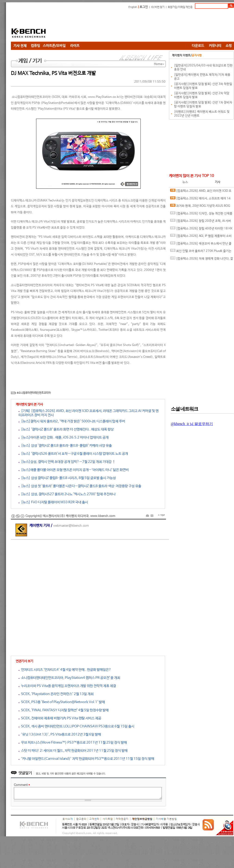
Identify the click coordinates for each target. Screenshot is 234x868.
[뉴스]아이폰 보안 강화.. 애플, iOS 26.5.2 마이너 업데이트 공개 (64, 437)
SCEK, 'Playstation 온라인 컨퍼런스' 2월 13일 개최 (56, 694)
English (133, 7)
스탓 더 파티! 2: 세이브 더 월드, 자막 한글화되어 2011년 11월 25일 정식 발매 (73, 751)
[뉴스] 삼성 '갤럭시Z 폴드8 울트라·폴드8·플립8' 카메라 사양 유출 (65, 446)
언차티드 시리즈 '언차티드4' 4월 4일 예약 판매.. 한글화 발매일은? (65, 670)
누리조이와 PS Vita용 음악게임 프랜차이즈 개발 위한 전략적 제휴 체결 (67, 686)
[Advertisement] (83, 26)
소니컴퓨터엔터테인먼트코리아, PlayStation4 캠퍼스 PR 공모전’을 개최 (69, 678)
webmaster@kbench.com (71, 526)
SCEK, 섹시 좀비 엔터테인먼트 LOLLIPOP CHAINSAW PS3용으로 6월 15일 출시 (76, 726)
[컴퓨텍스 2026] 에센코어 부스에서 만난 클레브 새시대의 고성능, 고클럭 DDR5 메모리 (201, 245)
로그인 (144, 7)
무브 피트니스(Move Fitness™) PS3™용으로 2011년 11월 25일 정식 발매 (73, 743)
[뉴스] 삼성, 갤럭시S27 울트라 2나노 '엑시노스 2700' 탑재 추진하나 (67, 494)
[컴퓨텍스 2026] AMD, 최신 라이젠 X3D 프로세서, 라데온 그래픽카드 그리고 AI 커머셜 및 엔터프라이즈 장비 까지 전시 (201, 192)
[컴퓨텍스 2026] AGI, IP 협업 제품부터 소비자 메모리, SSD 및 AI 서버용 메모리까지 (201, 237)
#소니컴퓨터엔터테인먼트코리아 (34, 393)
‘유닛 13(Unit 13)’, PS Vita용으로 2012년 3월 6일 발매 (60, 734)
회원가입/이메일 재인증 (180, 7)
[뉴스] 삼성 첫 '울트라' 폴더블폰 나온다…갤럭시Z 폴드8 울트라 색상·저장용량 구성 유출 (80, 486)
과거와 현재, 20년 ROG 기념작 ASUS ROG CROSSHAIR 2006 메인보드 (200, 207)
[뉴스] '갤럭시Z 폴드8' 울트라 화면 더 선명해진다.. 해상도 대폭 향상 (66, 429)
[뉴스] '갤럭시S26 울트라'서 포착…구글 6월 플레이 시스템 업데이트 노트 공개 (73, 454)
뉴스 (185, 182)
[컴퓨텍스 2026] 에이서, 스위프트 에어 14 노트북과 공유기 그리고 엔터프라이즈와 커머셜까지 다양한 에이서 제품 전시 (201, 199)
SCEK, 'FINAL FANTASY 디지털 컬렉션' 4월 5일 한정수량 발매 (64, 710)
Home (158, 64)
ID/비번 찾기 (158, 7)
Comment (22, 785)
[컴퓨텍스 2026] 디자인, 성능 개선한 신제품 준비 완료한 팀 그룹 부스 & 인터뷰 (201, 215)
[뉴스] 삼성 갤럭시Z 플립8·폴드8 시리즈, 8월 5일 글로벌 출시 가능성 (67, 478)
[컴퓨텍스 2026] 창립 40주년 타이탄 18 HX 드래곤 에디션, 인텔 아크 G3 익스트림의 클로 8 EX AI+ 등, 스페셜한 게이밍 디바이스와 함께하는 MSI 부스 (202, 230)
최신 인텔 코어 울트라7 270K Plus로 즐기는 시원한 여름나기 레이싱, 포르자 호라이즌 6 (201, 252)
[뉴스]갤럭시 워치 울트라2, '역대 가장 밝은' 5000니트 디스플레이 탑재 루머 (72, 421)
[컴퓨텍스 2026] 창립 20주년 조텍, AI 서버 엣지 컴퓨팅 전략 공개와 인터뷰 (201, 222)
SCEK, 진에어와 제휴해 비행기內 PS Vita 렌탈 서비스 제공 (60, 718)
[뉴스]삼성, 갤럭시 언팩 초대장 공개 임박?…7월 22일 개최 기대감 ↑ (67, 462)
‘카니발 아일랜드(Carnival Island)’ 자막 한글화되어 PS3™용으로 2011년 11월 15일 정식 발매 (86, 759)
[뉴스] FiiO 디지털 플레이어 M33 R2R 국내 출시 (53, 502)
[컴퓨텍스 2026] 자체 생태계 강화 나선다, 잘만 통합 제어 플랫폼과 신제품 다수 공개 (202, 260)
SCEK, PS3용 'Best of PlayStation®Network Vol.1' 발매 (62, 702)
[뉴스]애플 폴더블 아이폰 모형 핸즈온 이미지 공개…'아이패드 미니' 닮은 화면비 (74, 470)
